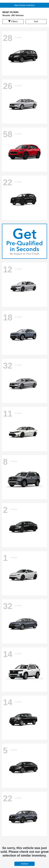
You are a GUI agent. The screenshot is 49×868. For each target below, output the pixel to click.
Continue (24, 864)
